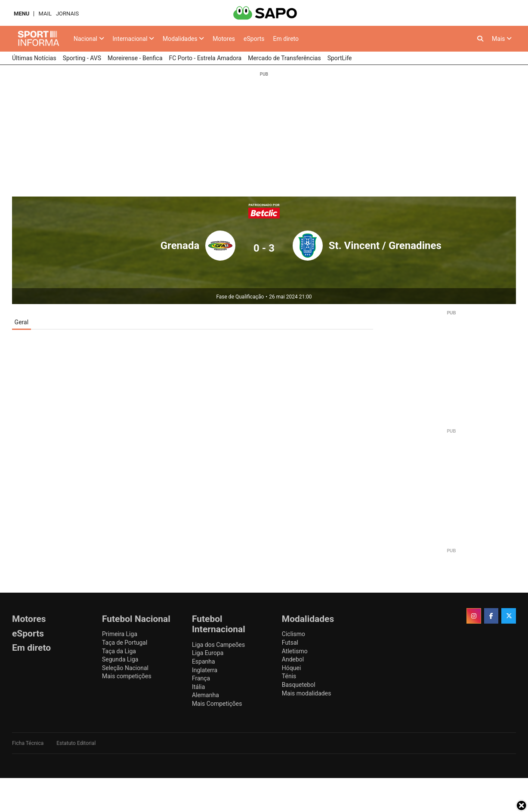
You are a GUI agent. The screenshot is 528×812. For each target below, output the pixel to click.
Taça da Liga (119, 651)
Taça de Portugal (125, 643)
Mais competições (127, 676)
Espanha (204, 661)
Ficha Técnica (28, 743)
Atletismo (295, 651)
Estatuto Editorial (76, 743)
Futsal (290, 643)
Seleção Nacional (125, 668)
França (201, 678)
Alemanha (205, 695)
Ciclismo (293, 634)
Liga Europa (208, 653)
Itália (198, 687)
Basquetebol (299, 685)
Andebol (293, 659)
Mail (45, 14)
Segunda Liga (120, 659)
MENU (22, 14)
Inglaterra (205, 670)
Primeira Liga (120, 634)
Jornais (67, 14)
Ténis (289, 676)
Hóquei (291, 668)
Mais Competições (217, 704)
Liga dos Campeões (218, 645)
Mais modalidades (307, 693)
